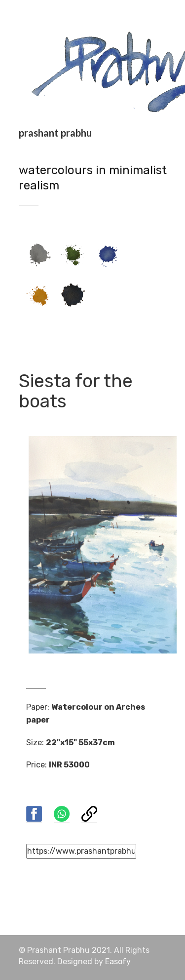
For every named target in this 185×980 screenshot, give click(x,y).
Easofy (118, 962)
